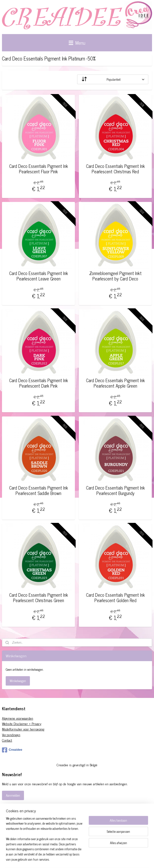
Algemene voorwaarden (18, 718)
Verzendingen (11, 735)
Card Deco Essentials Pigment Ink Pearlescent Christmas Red (115, 169)
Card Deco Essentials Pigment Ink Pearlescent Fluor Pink (39, 169)
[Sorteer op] (113, 79)
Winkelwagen (18, 681)
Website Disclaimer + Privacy (22, 723)
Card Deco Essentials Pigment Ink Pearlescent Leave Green (39, 276)
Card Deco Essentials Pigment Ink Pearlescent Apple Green (115, 383)
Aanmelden (13, 795)
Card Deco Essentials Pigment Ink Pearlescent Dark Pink (39, 383)
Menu (77, 43)
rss (96, 859)
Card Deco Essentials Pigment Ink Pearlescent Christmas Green (39, 598)
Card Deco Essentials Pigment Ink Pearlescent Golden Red (115, 598)
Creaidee (12, 750)
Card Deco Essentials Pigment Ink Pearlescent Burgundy (115, 490)
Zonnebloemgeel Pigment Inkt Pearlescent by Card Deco (115, 276)
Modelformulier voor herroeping (23, 729)
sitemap (88, 859)
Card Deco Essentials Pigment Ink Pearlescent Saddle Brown (39, 490)
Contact (7, 740)
